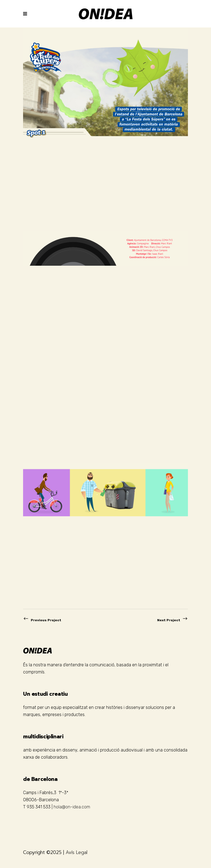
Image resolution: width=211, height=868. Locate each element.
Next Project (173, 620)
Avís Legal (77, 852)
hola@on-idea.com (72, 807)
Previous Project (42, 620)
